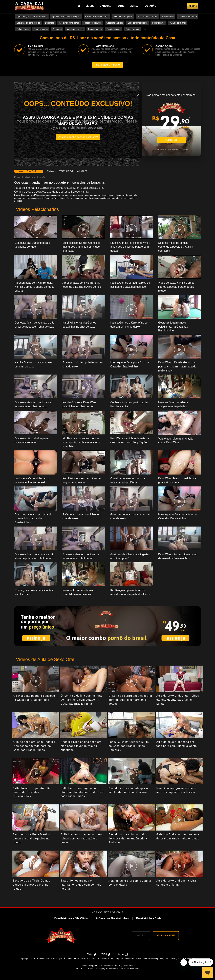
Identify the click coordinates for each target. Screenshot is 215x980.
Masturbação (168, 17)
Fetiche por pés (132, 29)
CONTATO (141, 935)
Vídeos (90, 6)
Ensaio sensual (114, 29)
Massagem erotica (75, 29)
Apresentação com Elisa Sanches (32, 17)
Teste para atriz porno (147, 17)
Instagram (122, 954)
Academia (57, 29)
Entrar (135, 6)
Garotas (105, 6)
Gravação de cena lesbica (28, 23)
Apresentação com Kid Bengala (66, 17)
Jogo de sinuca (41, 29)
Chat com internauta (188, 17)
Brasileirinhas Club (148, 918)
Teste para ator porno (123, 17)
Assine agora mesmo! (108, 65)
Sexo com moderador (137, 23)
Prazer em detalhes (93, 23)
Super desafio (158, 23)
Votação (151, 6)
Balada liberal (23, 29)
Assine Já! (171, 140)
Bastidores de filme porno (97, 17)
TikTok (106, 954)
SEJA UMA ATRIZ (166, 935)
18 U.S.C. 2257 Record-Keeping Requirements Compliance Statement (108, 969)
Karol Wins (41, 177)
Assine (193, 6)
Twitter (92, 954)
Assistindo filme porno (69, 23)
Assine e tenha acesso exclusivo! (78, 137)
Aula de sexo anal (178, 23)
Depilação (50, 23)
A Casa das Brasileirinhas (112, 918)
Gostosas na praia (115, 23)
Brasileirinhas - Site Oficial (71, 918)
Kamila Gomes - (29, 177)
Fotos (120, 6)
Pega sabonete (95, 29)
